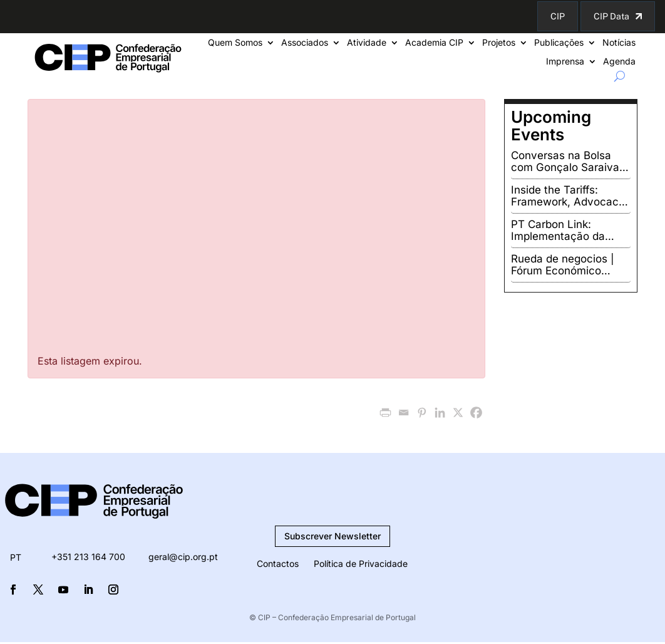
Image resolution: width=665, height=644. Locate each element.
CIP (558, 16)
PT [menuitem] (16, 558)
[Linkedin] (440, 413)
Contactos (278, 563)
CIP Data (611, 16)
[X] (458, 413)
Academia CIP (434, 43)
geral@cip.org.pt (183, 557)
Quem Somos (235, 43)
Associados (305, 43)
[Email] (404, 413)
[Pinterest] (422, 413)
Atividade (367, 43)
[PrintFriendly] (385, 413)
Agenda (619, 62)
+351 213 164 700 (88, 557)
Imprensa (565, 62)
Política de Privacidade (361, 563)
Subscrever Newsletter (332, 536)
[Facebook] (476, 413)
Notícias (619, 43)
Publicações (559, 43)
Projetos (499, 43)
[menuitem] (16, 558)
